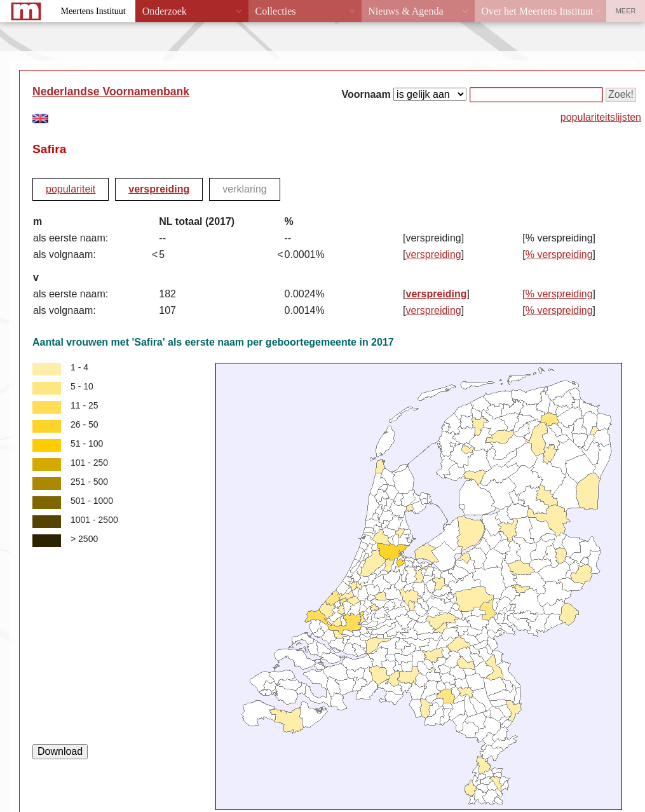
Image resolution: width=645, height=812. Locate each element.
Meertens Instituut (93, 11)
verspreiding (159, 189)
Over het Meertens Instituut (537, 11)
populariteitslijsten (601, 117)
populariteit (71, 189)
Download (60, 751)
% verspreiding (559, 254)
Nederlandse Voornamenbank (111, 91)
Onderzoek (165, 11)
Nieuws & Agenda (405, 11)
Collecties (275, 11)
